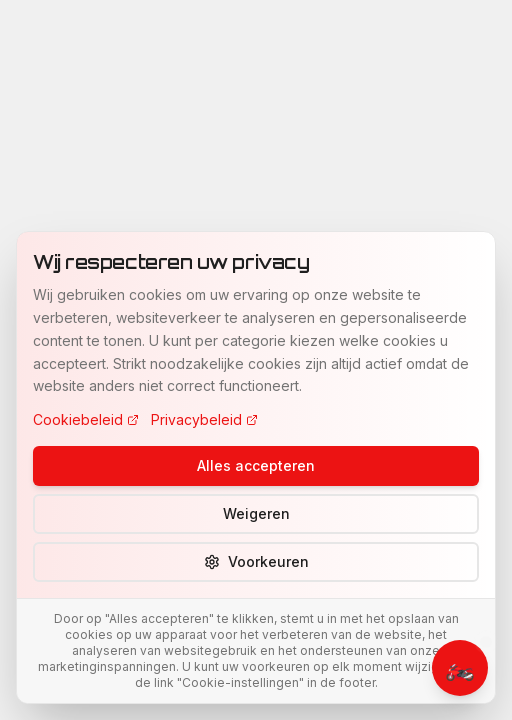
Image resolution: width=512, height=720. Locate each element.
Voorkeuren (256, 561)
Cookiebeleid (86, 419)
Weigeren (256, 513)
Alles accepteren (256, 465)
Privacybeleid (204, 419)
